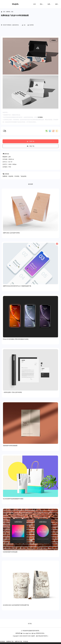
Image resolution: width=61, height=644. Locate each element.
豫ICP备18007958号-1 (42, 636)
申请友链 (26, 641)
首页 (35, 4)
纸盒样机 (11, 176)
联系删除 (40, 117)
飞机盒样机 (23, 176)
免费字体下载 (18, 641)
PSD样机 (17, 176)
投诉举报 (30, 25)
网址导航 (42, 4)
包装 (12, 12)
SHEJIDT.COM (26, 636)
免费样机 (50, 4)
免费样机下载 (10, 641)
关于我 (30, 624)
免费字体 (58, 4)
